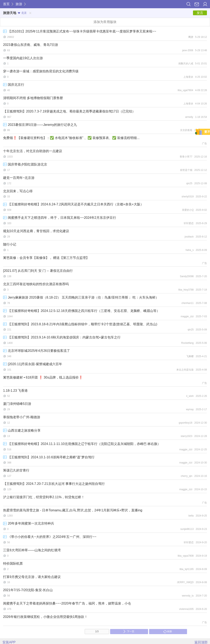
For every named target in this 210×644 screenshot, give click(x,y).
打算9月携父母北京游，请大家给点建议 (32, 577)
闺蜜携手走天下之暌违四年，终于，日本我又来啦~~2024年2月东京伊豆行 (60, 218)
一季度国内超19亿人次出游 (23, 58)
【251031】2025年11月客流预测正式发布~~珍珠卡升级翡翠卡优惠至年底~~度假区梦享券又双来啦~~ (80, 31)
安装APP (9, 642)
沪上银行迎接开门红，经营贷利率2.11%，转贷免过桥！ (44, 497)
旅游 (19, 4)
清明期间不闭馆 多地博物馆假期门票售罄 (33, 98)
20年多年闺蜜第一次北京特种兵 (29, 523)
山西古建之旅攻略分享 (22, 430)
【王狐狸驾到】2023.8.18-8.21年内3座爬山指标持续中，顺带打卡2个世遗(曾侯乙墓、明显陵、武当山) (80, 324)
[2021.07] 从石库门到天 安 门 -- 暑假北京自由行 (38, 271)
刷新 (168, 631)
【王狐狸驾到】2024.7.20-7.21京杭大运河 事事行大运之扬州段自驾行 (54, 484)
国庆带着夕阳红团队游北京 (25, 164)
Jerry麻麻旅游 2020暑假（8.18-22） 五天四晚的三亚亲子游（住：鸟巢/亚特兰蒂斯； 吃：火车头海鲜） (81, 297)
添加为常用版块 (105, 22)
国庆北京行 (14, 85)
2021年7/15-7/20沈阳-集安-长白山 (28, 590)
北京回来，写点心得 (18, 191)
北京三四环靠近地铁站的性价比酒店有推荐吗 (36, 284)
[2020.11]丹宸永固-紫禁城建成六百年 (33, 364)
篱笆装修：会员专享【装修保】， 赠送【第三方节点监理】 (46, 258)
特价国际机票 (13, 563)
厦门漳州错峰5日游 (17, 404)
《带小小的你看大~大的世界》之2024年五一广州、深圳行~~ (50, 537)
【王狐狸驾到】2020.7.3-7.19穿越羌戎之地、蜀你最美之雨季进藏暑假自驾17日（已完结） (69, 111)
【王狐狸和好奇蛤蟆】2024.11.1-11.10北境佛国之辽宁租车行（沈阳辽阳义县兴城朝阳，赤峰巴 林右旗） (82, 444)
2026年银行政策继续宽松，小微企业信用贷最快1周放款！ (45, 617)
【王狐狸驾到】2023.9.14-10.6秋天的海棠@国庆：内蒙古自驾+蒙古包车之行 (62, 337)
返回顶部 (201, 642)
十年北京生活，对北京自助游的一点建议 (33, 151)
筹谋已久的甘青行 (16, 470)
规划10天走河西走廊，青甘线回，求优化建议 (36, 231)
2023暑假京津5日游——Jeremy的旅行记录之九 (40, 125)
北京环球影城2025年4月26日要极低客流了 (37, 351)
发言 (200, 13)
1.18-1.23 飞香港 (15, 391)
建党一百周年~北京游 (19, 178)
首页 (6, 4)
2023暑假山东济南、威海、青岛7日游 (31, 45)
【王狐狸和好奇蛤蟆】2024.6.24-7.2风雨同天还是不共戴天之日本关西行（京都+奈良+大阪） (73, 204)
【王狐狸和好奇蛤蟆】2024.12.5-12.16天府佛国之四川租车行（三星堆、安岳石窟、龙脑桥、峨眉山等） (81, 311)
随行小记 (10, 244)
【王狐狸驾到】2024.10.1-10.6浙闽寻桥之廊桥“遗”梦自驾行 (49, 457)
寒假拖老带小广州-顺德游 (22, 417)
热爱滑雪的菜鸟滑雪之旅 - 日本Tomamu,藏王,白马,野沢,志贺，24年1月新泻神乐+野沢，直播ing (73, 510)
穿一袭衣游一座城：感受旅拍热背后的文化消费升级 (41, 71)
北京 (22, 13)
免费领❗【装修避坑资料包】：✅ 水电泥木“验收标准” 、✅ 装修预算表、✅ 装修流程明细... (71, 138)
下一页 (129, 631)
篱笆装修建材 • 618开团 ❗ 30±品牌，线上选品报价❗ (43, 377)
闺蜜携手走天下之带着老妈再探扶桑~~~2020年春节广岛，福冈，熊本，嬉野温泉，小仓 (67, 603)
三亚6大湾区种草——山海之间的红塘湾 (32, 550)
